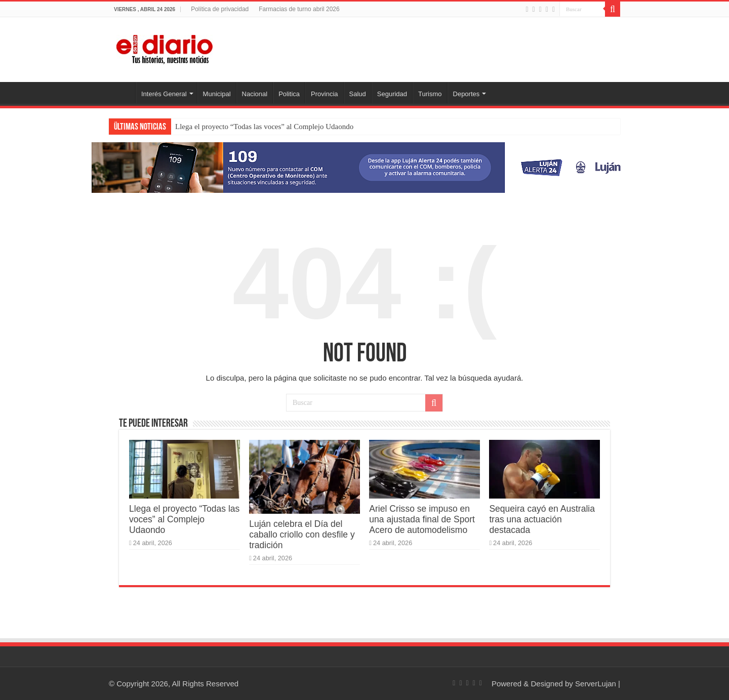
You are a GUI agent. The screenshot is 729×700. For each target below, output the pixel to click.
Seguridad (392, 94)
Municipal (217, 94)
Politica (289, 94)
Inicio (122, 93)
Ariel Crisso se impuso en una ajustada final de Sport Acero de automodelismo (422, 519)
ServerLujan (596, 684)
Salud (358, 94)
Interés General (164, 94)
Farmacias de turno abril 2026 (299, 9)
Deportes (467, 94)
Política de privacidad (220, 9)
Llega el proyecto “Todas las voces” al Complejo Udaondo (264, 127)
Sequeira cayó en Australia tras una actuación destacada (542, 519)
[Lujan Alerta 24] (364, 167)
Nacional (255, 94)
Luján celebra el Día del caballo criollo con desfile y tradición (302, 534)
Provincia (324, 94)
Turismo (430, 94)
